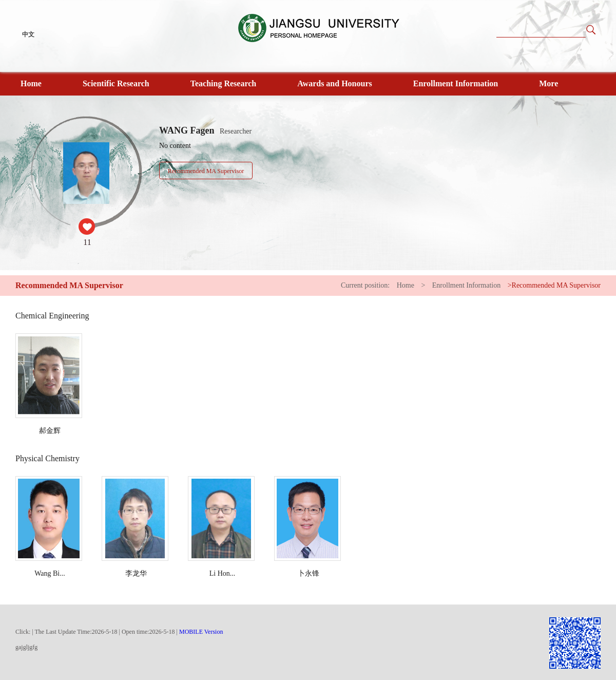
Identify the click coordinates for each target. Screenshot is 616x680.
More (548, 83)
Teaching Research (223, 83)
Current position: (366, 285)
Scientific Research (116, 83)
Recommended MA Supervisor (206, 171)
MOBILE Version (201, 632)
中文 (28, 34)
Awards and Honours (335, 83)
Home (31, 83)
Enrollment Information (456, 83)
